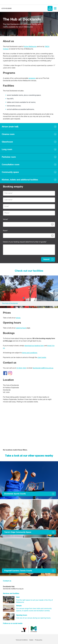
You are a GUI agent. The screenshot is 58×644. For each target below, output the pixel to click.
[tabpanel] (29, 291)
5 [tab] (32, 298)
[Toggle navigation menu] (55, 8)
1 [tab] (24, 298)
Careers (31, 640)
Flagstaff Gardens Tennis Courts (18, 571)
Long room (7, 149)
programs (32, 78)
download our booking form (34, 346)
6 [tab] (34, 298)
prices (18, 318)
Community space (10, 172)
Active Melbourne (30, 47)
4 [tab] (30, 298)
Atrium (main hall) (10, 127)
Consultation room (11, 165)
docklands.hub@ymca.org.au (43, 368)
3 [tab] (28, 298)
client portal (42, 358)
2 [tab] (26, 298)
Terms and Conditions (22, 640)
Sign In (50, 9)
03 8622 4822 (21, 368)
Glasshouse (7, 142)
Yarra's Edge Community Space (18, 532)
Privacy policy (39, 640)
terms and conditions (30, 353)
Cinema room (8, 134)
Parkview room (9, 157)
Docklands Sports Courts (15, 494)
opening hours (21, 328)
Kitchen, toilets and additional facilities (20, 180)
